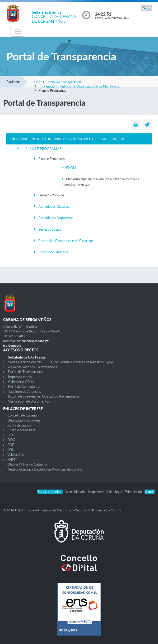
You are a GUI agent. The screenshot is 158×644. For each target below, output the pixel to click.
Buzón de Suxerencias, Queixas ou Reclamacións (44, 396)
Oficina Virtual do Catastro (27, 464)
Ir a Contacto (12, 345)
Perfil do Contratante (24, 386)
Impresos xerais (20, 377)
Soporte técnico (50, 492)
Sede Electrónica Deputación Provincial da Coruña (45, 469)
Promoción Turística (53, 252)
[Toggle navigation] (18, 31)
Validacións (16, 454)
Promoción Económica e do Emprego (66, 241)
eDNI (11, 450)
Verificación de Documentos (29, 401)
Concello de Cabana (22, 415)
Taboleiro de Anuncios (25, 391)
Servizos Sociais (50, 229)
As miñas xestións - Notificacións (33, 367)
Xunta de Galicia (19, 425)
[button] (146, 8)
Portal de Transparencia (64, 82)
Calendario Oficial (21, 382)
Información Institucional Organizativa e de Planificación (80, 86)
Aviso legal (115, 492)
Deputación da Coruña (24, 420)
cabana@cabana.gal (35, 341)
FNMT (12, 459)
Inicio (36, 82)
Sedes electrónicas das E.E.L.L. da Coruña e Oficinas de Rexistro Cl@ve (61, 362)
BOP (11, 435)
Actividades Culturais (54, 206)
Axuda (150, 492)
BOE (11, 445)
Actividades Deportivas (56, 218)
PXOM (71, 168)
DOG (11, 440)
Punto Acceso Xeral (22, 430)
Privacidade (134, 492)
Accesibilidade (75, 492)
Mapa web (96, 492)
